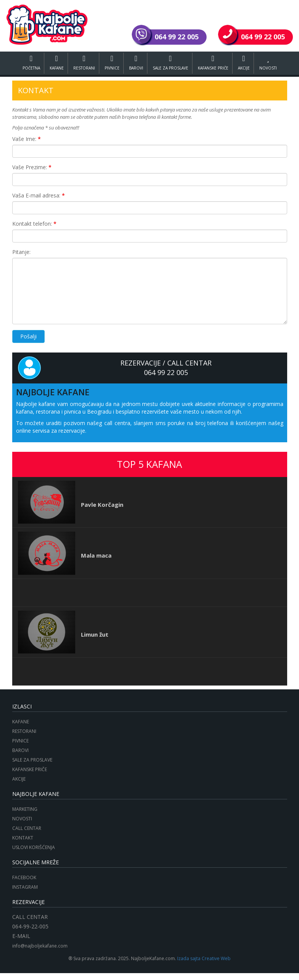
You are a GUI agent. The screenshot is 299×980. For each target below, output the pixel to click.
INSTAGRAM (25, 887)
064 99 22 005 (166, 372)
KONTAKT (23, 838)
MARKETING (25, 809)
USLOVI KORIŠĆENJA (34, 847)
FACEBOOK (24, 877)
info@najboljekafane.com (40, 946)
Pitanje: (21, 252)
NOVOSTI (271, 63)
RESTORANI (83, 63)
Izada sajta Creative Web (204, 958)
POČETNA (29, 63)
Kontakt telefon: (34, 224)
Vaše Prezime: (32, 167)
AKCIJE (246, 63)
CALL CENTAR (27, 828)
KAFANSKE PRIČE (215, 63)
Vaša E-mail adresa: (39, 195)
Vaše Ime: (27, 139)
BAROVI (136, 63)
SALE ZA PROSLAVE (171, 63)
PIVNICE (111, 63)
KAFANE (55, 63)
